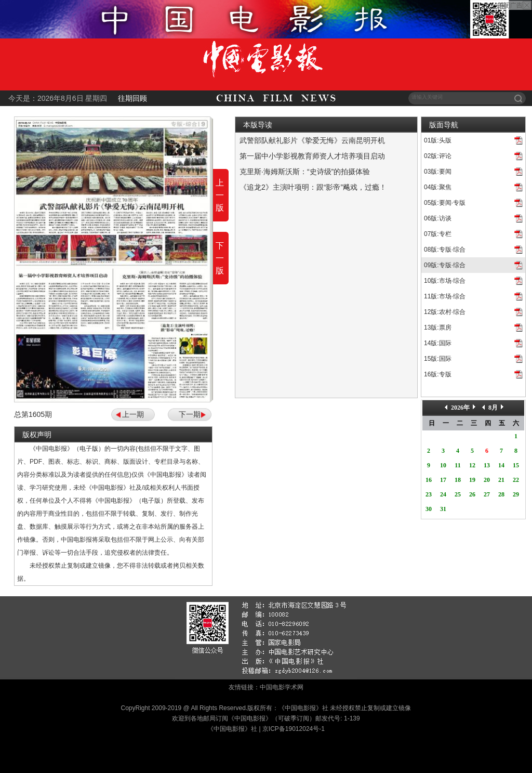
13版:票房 (438, 327)
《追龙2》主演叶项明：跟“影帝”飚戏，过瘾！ (313, 187)
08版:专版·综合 (445, 250)
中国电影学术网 (282, 687)
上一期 (133, 414)
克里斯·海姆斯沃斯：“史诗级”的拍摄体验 (305, 172)
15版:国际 (438, 359)
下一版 (220, 258)
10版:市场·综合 (445, 281)
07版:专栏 (438, 234)
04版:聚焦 (438, 187)
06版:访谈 (438, 218)
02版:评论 (438, 156)
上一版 (220, 195)
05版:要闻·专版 (445, 203)
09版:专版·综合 (445, 265)
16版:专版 (438, 374)
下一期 (190, 414)
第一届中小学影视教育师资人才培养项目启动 (312, 156)
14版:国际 (438, 343)
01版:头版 (438, 140)
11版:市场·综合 (445, 296)
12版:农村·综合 (445, 312)
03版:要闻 (438, 172)
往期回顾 (132, 98)
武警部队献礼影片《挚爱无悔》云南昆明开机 (312, 140)
